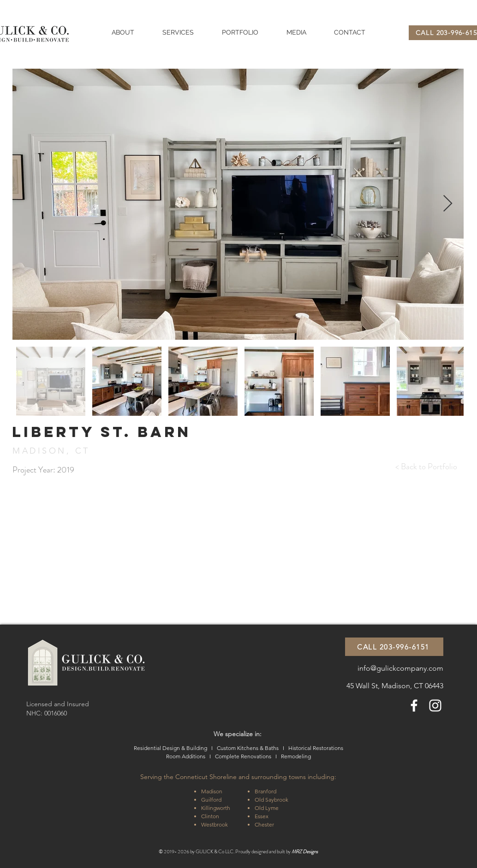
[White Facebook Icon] (414, 706)
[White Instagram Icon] (435, 706)
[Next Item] (448, 204)
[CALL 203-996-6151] (394, 647)
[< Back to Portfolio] (426, 467)
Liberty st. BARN (101, 432)
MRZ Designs (305, 851)
